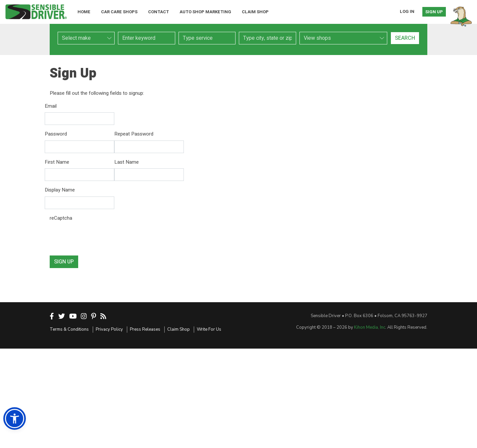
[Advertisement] (238, 398)
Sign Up (434, 12)
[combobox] (207, 38)
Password (56, 134)
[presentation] (100, 237)
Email (51, 106)
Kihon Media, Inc (370, 327)
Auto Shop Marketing (205, 12)
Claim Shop (255, 12)
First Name (57, 162)
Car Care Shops (119, 12)
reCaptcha (61, 218)
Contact (159, 12)
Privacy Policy (109, 329)
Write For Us (209, 329)
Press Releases (145, 329)
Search (405, 38)
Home (84, 12)
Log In (407, 11)
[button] (15, 419)
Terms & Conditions (69, 329)
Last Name (127, 162)
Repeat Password (134, 134)
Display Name (60, 190)
